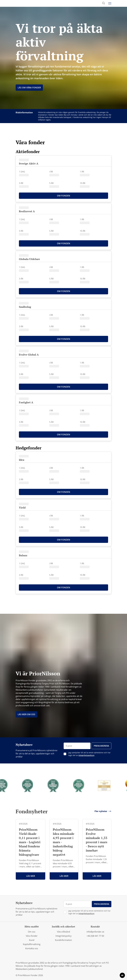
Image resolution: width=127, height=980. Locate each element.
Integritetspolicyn (86, 755)
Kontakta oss (32, 948)
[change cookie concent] (122, 975)
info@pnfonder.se (95, 932)
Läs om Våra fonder (29, 88)
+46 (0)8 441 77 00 (95, 936)
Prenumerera (101, 746)
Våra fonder (32, 936)
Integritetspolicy (63, 936)
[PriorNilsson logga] (28, 3)
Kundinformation (63, 940)
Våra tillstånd (63, 932)
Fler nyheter (103, 811)
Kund (32, 940)
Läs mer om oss (26, 714)
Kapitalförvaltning (32, 944)
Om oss (32, 932)
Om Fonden (64, 196)
